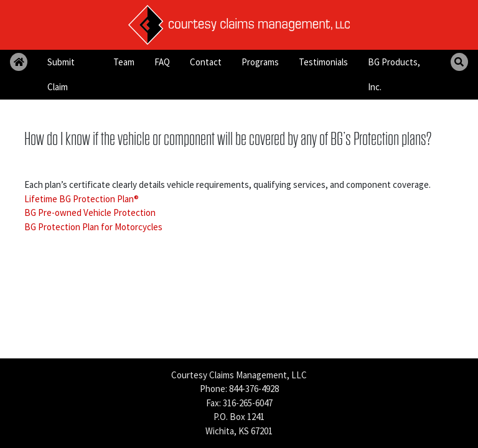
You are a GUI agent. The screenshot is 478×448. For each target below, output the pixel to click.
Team (124, 62)
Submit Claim (61, 74)
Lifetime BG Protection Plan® (82, 199)
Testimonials (323, 62)
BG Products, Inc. (394, 74)
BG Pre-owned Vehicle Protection (90, 212)
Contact (206, 62)
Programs (260, 62)
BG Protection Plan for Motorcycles (93, 227)
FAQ (162, 62)
